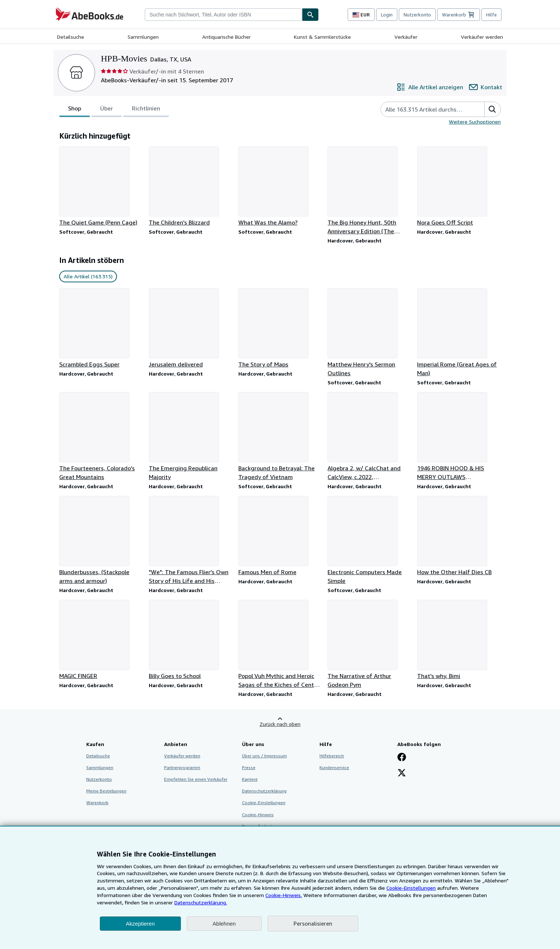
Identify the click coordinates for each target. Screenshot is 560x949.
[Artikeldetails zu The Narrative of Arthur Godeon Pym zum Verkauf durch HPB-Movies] (369, 644)
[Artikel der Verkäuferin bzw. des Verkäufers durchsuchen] (425, 109)
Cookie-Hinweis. (284, 895)
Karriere (250, 779)
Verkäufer (406, 37)
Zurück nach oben (280, 724)
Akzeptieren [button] (140, 924)
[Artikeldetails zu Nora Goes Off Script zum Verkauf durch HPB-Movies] (459, 187)
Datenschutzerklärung (264, 791)
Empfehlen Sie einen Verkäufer (196, 779)
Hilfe (491, 15)
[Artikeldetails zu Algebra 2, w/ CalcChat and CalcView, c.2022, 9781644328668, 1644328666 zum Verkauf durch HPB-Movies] (369, 437)
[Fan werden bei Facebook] (402, 758)
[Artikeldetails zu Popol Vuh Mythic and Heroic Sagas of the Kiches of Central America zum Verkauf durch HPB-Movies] (280, 644)
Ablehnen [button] (224, 924)
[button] (492, 109)
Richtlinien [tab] (146, 110)
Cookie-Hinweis (258, 815)
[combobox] (223, 15)
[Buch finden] (310, 15)
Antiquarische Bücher (226, 37)
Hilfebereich (332, 756)
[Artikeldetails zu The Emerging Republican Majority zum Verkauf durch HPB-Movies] (191, 437)
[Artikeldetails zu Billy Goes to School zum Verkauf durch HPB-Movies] (191, 640)
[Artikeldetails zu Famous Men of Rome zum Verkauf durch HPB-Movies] (280, 536)
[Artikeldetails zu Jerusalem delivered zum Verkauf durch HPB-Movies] (191, 328)
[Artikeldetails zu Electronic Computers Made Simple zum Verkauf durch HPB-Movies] (369, 541)
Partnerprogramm (182, 767)
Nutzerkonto (417, 15)
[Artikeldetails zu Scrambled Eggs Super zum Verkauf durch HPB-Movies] (101, 328)
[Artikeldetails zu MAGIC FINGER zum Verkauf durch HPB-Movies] (101, 640)
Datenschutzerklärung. (201, 902)
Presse (249, 767)
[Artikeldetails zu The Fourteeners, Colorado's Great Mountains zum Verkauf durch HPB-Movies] (101, 437)
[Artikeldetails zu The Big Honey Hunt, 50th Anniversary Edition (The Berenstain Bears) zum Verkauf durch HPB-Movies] (369, 191)
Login (387, 15)
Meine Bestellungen (106, 791)
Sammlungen (143, 37)
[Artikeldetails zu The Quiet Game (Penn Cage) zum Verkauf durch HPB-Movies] (101, 187)
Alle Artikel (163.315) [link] (88, 276)
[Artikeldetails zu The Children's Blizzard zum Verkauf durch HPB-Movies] (191, 187)
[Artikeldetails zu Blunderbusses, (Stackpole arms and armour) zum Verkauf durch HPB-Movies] (101, 541)
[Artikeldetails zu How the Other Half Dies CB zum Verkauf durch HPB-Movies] (459, 536)
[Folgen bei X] (402, 773)
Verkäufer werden (482, 37)
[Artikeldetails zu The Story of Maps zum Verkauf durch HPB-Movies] (280, 328)
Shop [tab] (75, 110)
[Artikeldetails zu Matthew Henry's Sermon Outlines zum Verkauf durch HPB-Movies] (369, 333)
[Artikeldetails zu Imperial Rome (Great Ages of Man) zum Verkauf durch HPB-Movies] (459, 333)
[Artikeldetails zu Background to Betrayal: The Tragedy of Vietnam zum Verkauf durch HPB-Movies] (280, 437)
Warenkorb (97, 803)
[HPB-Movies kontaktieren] (486, 87)
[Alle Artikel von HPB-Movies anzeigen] (430, 87)
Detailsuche (71, 37)
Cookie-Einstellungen (411, 888)
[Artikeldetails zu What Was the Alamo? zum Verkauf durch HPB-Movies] (280, 187)
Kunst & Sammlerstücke (322, 37)
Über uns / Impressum (264, 756)
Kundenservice (334, 767)
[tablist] (114, 109)
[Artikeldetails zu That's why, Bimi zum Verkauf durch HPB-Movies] (459, 640)
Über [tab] (107, 110)
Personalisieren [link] (313, 923)
